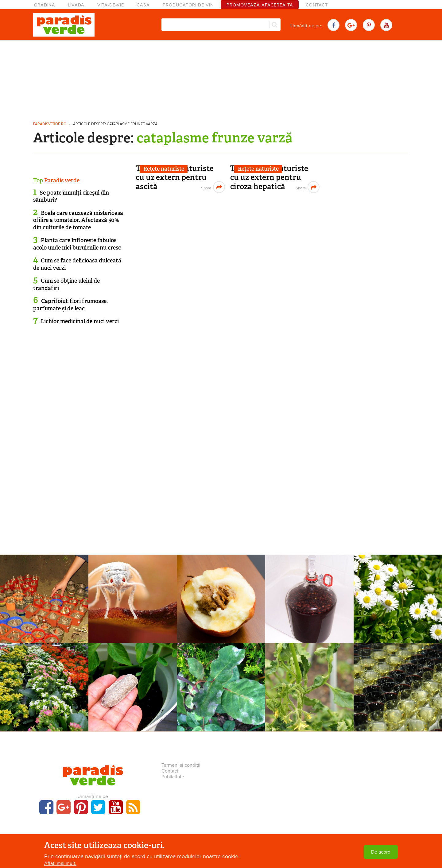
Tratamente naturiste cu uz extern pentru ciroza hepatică (269, 177)
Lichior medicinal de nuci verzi (80, 321)
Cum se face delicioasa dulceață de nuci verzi (77, 264)
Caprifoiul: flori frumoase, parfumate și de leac (70, 305)
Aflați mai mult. (60, 863)
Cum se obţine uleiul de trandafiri (66, 284)
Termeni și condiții (181, 765)
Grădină (45, 5)
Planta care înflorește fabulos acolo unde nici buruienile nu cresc (77, 244)
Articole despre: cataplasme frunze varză (115, 124)
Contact (317, 5)
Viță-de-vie (111, 5)
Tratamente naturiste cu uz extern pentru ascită (175, 177)
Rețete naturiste (164, 169)
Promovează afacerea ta (260, 5)
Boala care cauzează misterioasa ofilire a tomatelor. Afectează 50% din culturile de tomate (78, 220)
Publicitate (173, 777)
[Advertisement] (221, 78)
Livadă (76, 5)
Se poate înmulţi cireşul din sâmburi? (71, 196)
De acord (381, 852)
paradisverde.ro (50, 124)
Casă (143, 5)
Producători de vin (188, 5)
